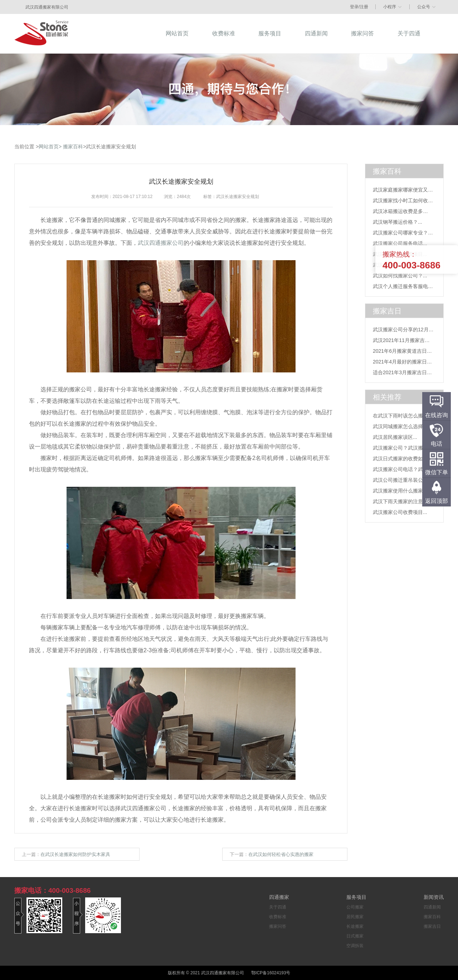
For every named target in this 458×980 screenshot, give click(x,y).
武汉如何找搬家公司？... (400, 276)
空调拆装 (355, 946)
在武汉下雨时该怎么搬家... (403, 416)
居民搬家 (355, 917)
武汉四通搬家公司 (161, 243)
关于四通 (278, 907)
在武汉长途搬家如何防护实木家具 (75, 854)
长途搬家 (355, 926)
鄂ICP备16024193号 (271, 973)
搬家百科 (73, 147)
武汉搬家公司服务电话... (400, 243)
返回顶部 (437, 501)
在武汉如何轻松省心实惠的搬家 (281, 854)
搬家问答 (278, 926)
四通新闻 (432, 907)
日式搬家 (355, 936)
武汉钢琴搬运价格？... (398, 222)
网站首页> (50, 147)
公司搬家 (355, 907)
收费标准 (278, 917)
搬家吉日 (432, 926)
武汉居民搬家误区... (395, 437)
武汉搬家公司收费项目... (400, 512)
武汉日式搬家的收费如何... (403, 459)
